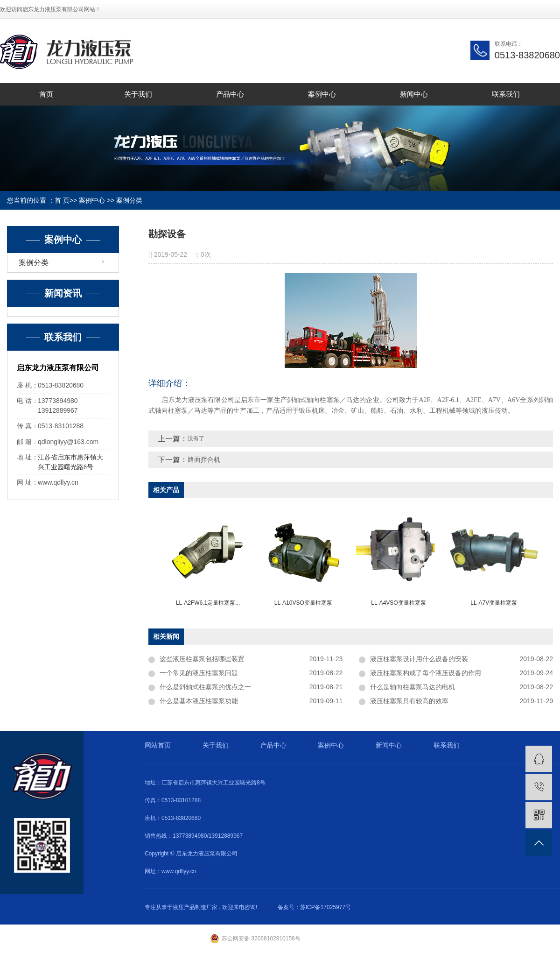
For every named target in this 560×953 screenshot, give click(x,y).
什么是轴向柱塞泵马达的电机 (413, 687)
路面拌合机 (204, 459)
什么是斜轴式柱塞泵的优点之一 (205, 687)
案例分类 (129, 200)
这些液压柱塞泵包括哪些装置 (202, 659)
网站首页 (158, 745)
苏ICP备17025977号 (325, 907)
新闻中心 (414, 94)
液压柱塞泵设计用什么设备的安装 (419, 659)
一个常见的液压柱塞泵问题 (199, 673)
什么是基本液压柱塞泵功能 (199, 701)
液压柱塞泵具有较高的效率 (409, 701)
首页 (46, 94)
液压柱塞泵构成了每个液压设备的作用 (426, 673)
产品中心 (230, 94)
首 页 (62, 200)
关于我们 (138, 94)
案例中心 (322, 94)
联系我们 (506, 94)
